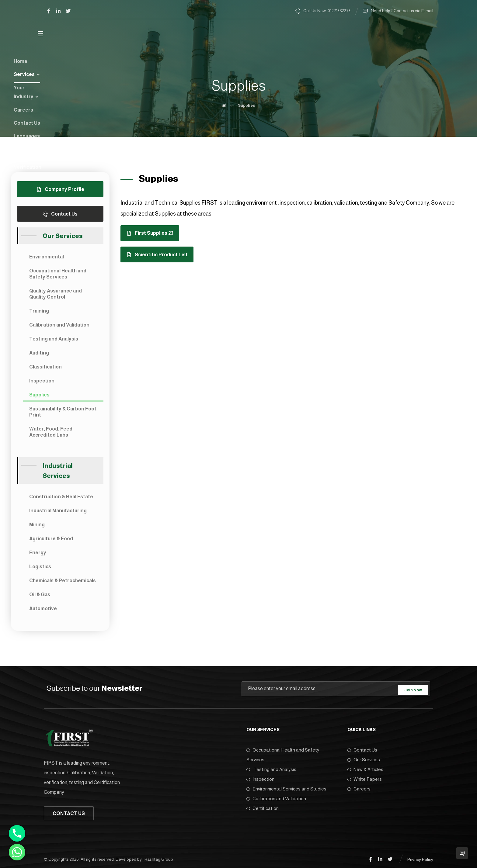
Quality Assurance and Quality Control (56, 296)
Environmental (47, 259)
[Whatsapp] (17, 852)
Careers (359, 791)
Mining (37, 526)
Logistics (40, 568)
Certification (263, 810)
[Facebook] (49, 11)
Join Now (413, 691)
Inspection (42, 383)
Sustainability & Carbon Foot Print (63, 414)
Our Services (364, 761)
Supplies (39, 397)
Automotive (43, 610)
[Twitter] (68, 11)
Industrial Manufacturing (58, 512)
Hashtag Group (159, 861)
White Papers (365, 781)
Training (39, 313)
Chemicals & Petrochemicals (63, 582)
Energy (38, 554)
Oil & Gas (40, 596)
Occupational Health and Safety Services (58, 276)
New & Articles (365, 771)
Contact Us (362, 752)
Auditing (39, 355)
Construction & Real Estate (61, 498)
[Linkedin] (58, 11)
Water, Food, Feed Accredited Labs (51, 434)
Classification (45, 369)
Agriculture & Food (51, 540)
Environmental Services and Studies (286, 791)
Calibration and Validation (59, 327)
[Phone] (17, 833)
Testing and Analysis (54, 341)
